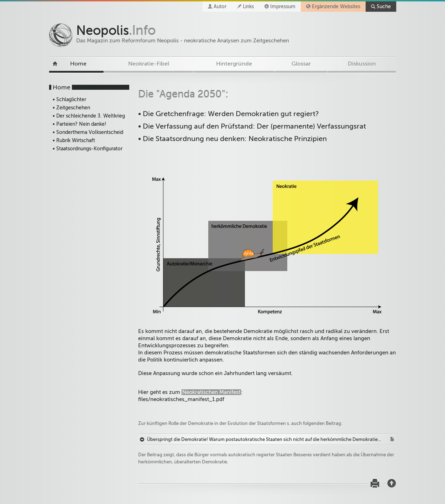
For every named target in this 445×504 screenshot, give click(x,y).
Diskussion (362, 64)
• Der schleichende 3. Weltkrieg (89, 116)
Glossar (301, 64)
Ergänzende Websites (336, 7)
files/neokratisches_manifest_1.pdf (181, 399)
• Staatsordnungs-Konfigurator (88, 149)
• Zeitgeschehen (71, 108)
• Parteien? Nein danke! (79, 124)
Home (78, 64)
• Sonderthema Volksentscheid (88, 132)
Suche (384, 7)
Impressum (283, 7)
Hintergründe (234, 64)
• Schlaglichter (69, 100)
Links (248, 7)
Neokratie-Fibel (149, 64)
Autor (220, 7)
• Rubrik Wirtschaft (74, 141)
